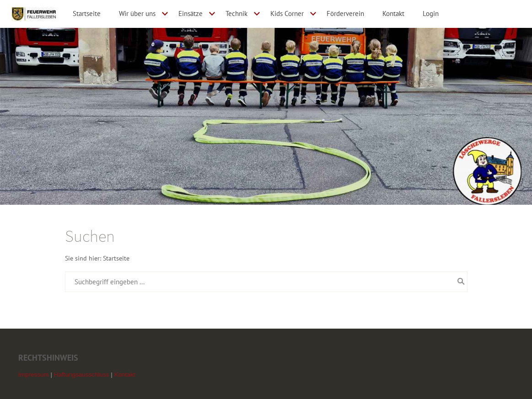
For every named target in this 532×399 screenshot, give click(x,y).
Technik (236, 13)
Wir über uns (137, 13)
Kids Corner (287, 13)
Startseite (87, 13)
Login (431, 13)
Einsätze (191, 13)
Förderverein (345, 13)
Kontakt (393, 13)
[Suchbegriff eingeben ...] (266, 282)
